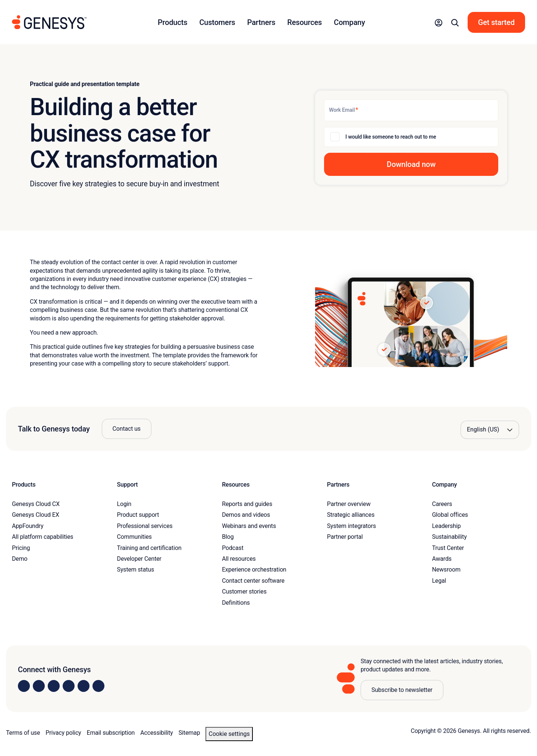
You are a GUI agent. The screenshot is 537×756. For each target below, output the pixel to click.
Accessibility (156, 733)
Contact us (127, 429)
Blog (228, 537)
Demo (20, 559)
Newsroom (446, 570)
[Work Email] (411, 110)
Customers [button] (217, 22)
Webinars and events (249, 526)
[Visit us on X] (54, 686)
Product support (138, 515)
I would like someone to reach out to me (391, 137)
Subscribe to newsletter (402, 690)
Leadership (446, 526)
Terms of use (23, 733)
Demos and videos (246, 515)
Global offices (450, 515)
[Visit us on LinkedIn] (24, 686)
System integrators (351, 526)
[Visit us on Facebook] (69, 686)
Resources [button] (304, 22)
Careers (442, 504)
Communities (134, 537)
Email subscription (111, 733)
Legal (439, 581)
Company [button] (349, 22)
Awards (442, 559)
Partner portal (345, 537)
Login (124, 504)
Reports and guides (247, 504)
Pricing (21, 548)
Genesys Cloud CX (36, 504)
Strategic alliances (351, 515)
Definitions (236, 603)
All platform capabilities (43, 537)
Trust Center (448, 548)
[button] (439, 22)
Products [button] (172, 22)
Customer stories (244, 591)
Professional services (145, 526)
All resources (239, 559)
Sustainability (449, 537)
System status (136, 570)
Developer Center (139, 559)
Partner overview (349, 504)
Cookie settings (229, 734)
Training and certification (149, 548)
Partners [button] (261, 22)
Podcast (233, 548)
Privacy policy (63, 733)
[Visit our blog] (98, 686)
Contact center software (253, 581)
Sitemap (189, 733)
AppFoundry (28, 526)
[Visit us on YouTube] (84, 686)
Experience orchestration (254, 570)
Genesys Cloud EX (36, 515)
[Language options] (490, 430)
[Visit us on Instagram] (39, 686)
